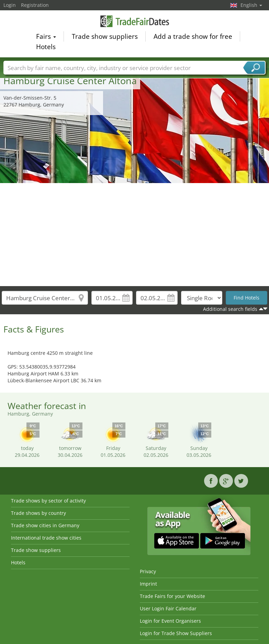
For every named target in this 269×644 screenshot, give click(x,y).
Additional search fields (230, 309)
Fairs (46, 37)
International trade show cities (46, 538)
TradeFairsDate (135, 22)
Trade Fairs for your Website (172, 596)
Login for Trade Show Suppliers (176, 633)
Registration (35, 5)
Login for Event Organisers (170, 621)
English (251, 5)
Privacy (148, 571)
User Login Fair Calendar (168, 608)
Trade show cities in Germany (45, 525)
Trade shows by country (38, 513)
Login (10, 5)
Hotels (46, 48)
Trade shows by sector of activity (48, 501)
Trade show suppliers (105, 37)
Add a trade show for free (193, 37)
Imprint (148, 584)
